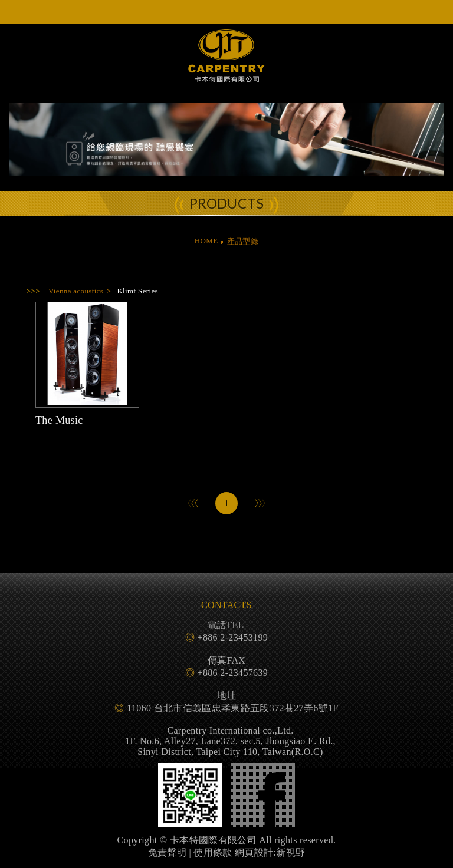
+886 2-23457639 (233, 673)
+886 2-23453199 (233, 637)
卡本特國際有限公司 (226, 66)
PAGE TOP (226, 856)
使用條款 (213, 852)
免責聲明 (167, 852)
